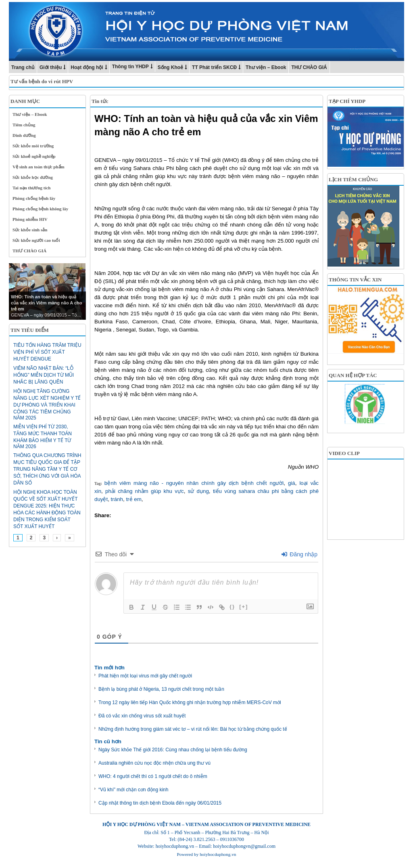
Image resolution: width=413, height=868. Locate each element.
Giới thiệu (51, 67)
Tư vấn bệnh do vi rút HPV (42, 81)
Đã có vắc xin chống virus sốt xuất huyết (142, 716)
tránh (117, 499)
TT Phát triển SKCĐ (214, 67)
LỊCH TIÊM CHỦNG (353, 179)
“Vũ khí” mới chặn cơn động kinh (133, 790)
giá (292, 483)
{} (232, 607)
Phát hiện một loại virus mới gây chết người (145, 676)
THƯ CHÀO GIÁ (309, 67)
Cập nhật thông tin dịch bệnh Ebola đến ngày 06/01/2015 (160, 803)
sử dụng (198, 491)
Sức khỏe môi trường (33, 146)
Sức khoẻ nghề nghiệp (34, 156)
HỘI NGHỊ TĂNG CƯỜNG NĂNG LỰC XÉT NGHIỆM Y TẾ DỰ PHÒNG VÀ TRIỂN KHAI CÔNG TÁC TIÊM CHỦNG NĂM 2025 (47, 405)
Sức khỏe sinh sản (30, 230)
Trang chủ (23, 67)
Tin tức (100, 101)
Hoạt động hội (87, 67)
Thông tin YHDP (130, 67)
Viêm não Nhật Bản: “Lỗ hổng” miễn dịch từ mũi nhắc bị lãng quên (44, 375)
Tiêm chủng (24, 125)
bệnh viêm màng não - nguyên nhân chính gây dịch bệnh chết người (194, 483)
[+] (244, 607)
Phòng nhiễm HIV (30, 219)
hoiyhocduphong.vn (218, 854)
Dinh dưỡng (24, 135)
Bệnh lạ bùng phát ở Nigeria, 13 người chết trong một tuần (161, 689)
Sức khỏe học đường (33, 177)
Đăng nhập (299, 554)
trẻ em (133, 499)
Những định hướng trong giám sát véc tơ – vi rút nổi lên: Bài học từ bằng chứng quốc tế (193, 729)
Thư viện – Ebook (266, 67)
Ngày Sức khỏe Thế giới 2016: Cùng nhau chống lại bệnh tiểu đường (173, 750)
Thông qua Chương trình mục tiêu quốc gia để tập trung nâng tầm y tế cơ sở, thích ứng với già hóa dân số (47, 469)
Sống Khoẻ (170, 67)
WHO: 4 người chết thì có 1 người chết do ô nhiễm (153, 776)
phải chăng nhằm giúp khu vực (145, 491)
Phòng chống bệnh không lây (40, 209)
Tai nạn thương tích (32, 188)
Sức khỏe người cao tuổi (36, 240)
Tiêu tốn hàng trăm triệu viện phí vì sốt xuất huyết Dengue (47, 352)
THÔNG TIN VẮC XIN (355, 280)
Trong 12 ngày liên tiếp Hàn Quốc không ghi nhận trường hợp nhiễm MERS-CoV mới (190, 702)
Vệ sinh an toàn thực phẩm (39, 167)
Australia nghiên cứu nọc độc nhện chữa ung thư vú (154, 763)
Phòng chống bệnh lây (34, 198)
